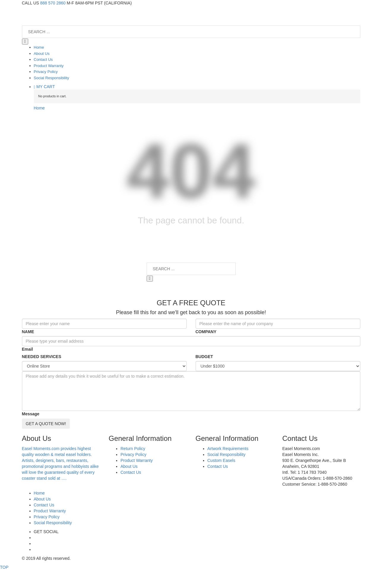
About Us (129, 466)
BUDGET (204, 357)
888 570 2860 (53, 3)
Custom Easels (221, 460)
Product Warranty (137, 460)
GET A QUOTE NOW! (46, 424)
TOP (4, 567)
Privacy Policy (133, 454)
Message (31, 414)
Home (39, 108)
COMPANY (206, 332)
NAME (28, 332)
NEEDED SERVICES (42, 357)
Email (27, 349)
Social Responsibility (226, 454)
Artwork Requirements (228, 449)
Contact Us (131, 472)
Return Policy (133, 449)
